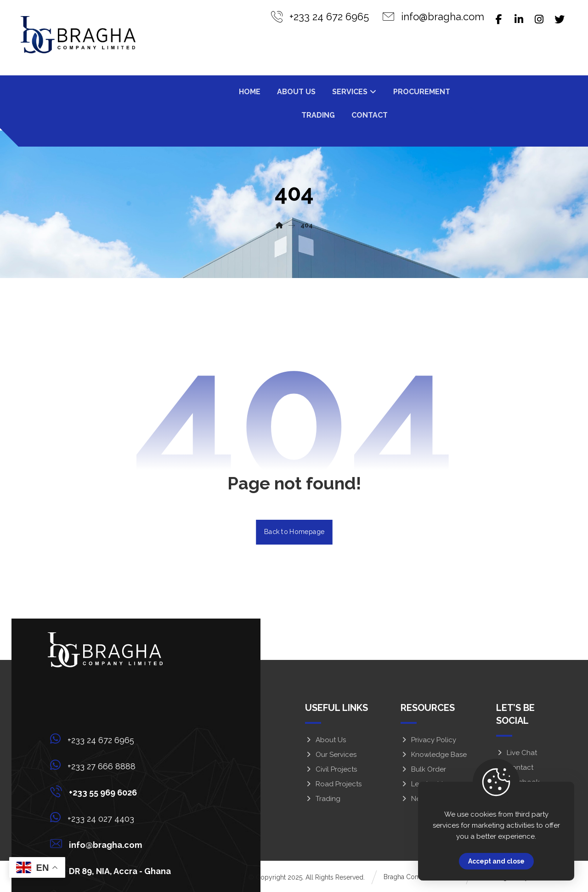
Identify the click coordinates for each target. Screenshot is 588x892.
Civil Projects (331, 769)
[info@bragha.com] (113, 844)
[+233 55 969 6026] (113, 791)
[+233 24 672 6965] (113, 739)
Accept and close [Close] (496, 861)
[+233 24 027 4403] (113, 818)
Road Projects (333, 784)
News (415, 799)
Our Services (331, 755)
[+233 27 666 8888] (113, 765)
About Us (325, 740)
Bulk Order (423, 769)
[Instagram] (539, 19)
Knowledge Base (434, 755)
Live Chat (517, 753)
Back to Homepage (294, 532)
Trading (323, 799)
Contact (515, 767)
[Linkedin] (519, 19)
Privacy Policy (428, 740)
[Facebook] (499, 19)
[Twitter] (560, 19)
